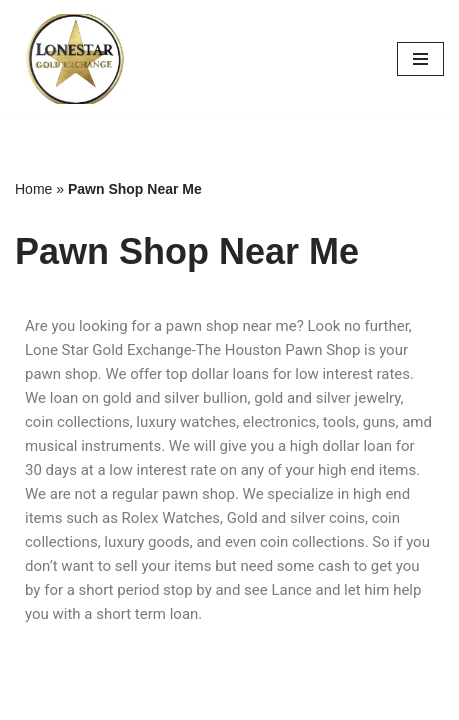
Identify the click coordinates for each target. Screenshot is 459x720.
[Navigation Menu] (420, 59)
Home (33, 189)
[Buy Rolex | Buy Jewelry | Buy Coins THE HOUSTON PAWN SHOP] (75, 59)
